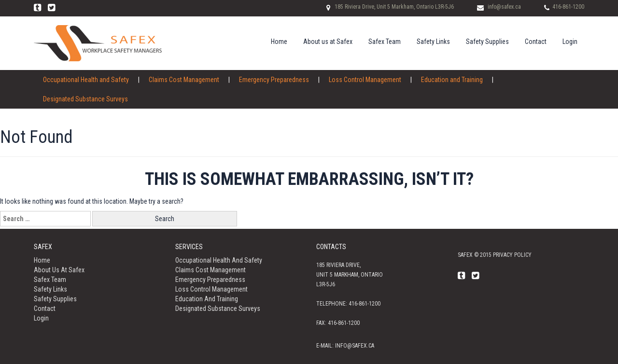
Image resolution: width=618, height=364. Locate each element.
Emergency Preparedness (274, 80)
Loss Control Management (365, 80)
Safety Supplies (487, 42)
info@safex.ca (504, 7)
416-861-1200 (568, 7)
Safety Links (433, 42)
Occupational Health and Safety (86, 80)
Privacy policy (512, 255)
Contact (536, 42)
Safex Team (385, 42)
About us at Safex (328, 42)
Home (279, 42)
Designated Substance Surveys (85, 99)
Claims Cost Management (184, 80)
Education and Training (452, 80)
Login (570, 42)
